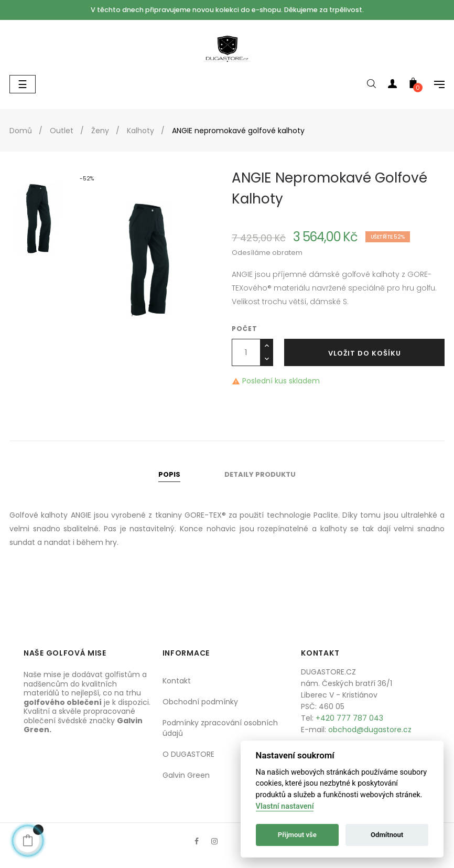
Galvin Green (186, 775)
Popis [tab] (169, 474)
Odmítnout (387, 835)
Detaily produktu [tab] (260, 474)
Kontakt (177, 681)
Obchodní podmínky (200, 702)
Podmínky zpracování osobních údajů (220, 728)
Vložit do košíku (365, 353)
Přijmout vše (297, 835)
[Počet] (246, 352)
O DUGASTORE (188, 754)
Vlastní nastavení (285, 806)
